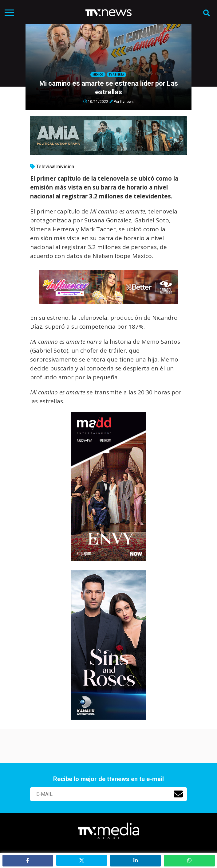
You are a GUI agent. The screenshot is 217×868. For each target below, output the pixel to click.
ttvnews (127, 101)
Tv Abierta (116, 75)
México (98, 75)
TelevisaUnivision (55, 167)
